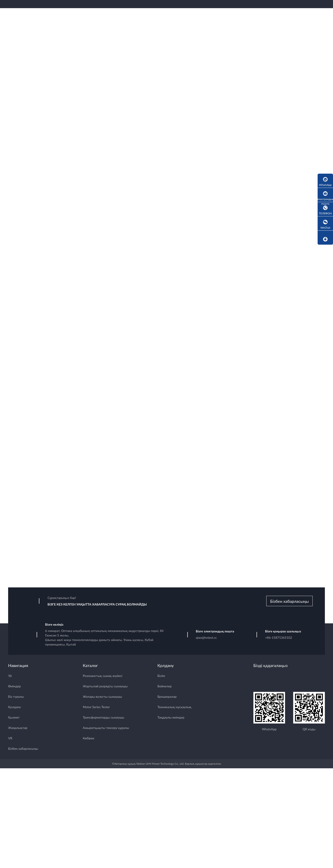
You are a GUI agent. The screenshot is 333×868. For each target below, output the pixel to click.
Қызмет (14, 718)
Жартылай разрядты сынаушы (105, 687)
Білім (161, 676)
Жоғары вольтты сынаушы (102, 697)
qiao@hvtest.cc (206, 638)
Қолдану (14, 708)
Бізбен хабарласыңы (289, 602)
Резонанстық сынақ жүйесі (103, 676)
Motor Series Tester (96, 708)
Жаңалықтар (18, 728)
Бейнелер (165, 687)
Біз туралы (16, 697)
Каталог (90, 666)
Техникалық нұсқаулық (174, 708)
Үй (10, 676)
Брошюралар (167, 697)
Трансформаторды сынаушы (103, 718)
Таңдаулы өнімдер (171, 718)
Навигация (18, 666)
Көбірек (89, 739)
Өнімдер (14, 687)
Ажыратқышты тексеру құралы (106, 728)
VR (10, 739)
